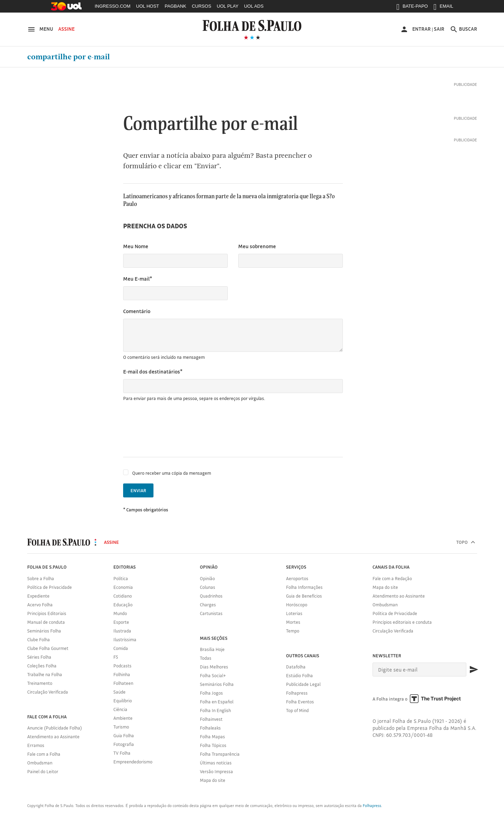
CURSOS (202, 6)
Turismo (121, 727)
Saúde (119, 692)
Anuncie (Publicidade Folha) (55, 728)
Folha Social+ (213, 675)
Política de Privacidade (50, 587)
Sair (439, 29)
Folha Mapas (212, 737)
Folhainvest (211, 719)
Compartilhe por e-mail (69, 57)
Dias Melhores (214, 667)
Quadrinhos (211, 596)
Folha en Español (217, 702)
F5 (116, 657)
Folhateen (123, 683)
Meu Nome (136, 246)
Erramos (36, 745)
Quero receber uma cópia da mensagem (172, 473)
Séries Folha (39, 657)
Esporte (121, 622)
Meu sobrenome (257, 246)
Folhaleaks (210, 728)
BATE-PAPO (412, 8)
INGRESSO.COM (113, 6)
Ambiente (123, 718)
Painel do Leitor (43, 771)
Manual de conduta (46, 622)
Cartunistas (211, 613)
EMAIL (443, 8)
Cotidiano (123, 596)
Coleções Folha (42, 666)
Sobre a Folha (41, 578)
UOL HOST (148, 6)
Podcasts (122, 666)
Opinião (207, 578)
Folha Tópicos (213, 745)
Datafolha (296, 667)
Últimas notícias (216, 763)
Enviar (138, 490)
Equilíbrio (123, 701)
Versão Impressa (216, 771)
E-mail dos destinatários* (153, 372)
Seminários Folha (44, 631)
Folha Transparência (220, 754)
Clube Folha (39, 639)
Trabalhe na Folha (45, 674)
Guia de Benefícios (304, 596)
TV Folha (122, 753)
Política (121, 578)
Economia (123, 587)
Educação (123, 605)
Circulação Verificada (48, 692)
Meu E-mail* (138, 279)
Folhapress (297, 693)
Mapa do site (213, 780)
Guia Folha (124, 735)
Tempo (293, 631)
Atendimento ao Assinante (53, 737)
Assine (66, 29)
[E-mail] (419, 670)
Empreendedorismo (133, 762)
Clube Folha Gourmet (48, 648)
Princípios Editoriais (47, 613)
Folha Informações (304, 587)
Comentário (137, 311)
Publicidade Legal (303, 684)
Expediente (38, 596)
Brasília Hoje (212, 649)
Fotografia (124, 744)
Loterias (294, 613)
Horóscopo (297, 605)
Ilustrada (122, 631)
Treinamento (40, 683)
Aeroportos (297, 578)
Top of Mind (297, 710)
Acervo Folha (40, 605)
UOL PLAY (228, 6)
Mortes (293, 622)
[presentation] (176, 429)
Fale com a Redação (392, 578)
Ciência (120, 709)
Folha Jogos (211, 693)
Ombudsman (40, 763)
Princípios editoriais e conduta (402, 622)
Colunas (208, 587)
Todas (206, 658)
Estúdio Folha (299, 675)
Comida (121, 648)
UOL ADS (254, 6)
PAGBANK (175, 6)
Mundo (120, 613)
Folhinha (122, 674)
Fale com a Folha (44, 754)
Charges (208, 605)
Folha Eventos (300, 702)
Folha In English (215, 710)
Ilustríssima (125, 639)
